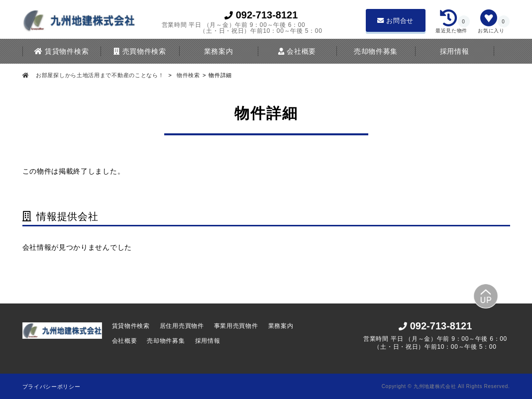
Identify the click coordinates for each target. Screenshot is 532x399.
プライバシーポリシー (52, 387)
